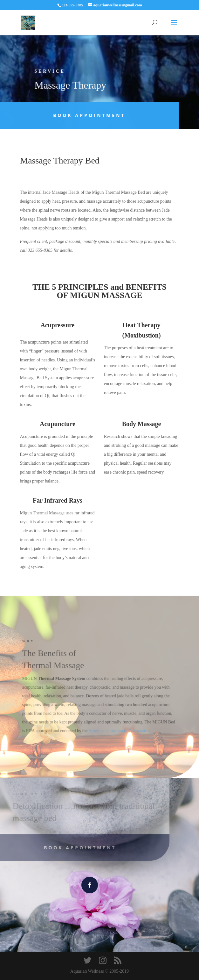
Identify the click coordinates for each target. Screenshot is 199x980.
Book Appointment (84, 115)
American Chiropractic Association (119, 730)
